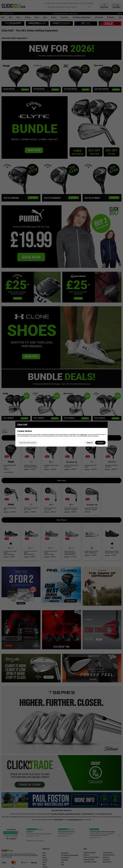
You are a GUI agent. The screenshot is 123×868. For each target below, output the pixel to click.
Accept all (100, 443)
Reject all (90, 443)
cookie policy (83, 434)
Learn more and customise (28, 443)
